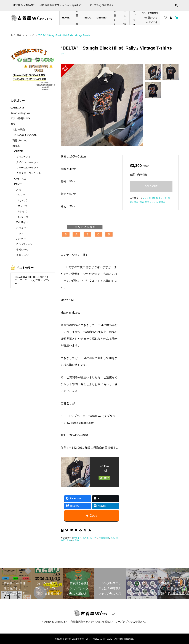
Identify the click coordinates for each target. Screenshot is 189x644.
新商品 (76, 540)
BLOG (88, 18)
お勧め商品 (104, 538)
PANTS (18, 184)
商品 (113, 538)
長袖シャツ (22, 255)
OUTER (19, 151)
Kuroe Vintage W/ (20, 113)
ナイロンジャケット (27, 162)
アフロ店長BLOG (20, 118)
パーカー (21, 239)
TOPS (86, 538)
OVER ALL (20, 179)
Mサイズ (78, 538)
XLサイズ (23, 217)
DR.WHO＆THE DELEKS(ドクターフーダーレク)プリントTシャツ (32, 280)
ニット (20, 233)
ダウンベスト (24, 157)
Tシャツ (93, 538)
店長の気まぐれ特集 (25, 135)
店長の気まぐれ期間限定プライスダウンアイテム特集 (134, 18)
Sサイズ (22, 211)
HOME (66, 18)
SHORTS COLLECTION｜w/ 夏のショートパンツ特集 (150, 18)
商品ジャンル (151, 202)
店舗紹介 (115, 18)
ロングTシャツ (24, 244)
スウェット (22, 228)
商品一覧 (77, 18)
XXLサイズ (22, 222)
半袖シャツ (22, 250)
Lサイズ (22, 200)
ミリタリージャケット (29, 173)
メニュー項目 (125, 18)
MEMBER (102, 18)
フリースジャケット (27, 168)
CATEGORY (17, 108)
